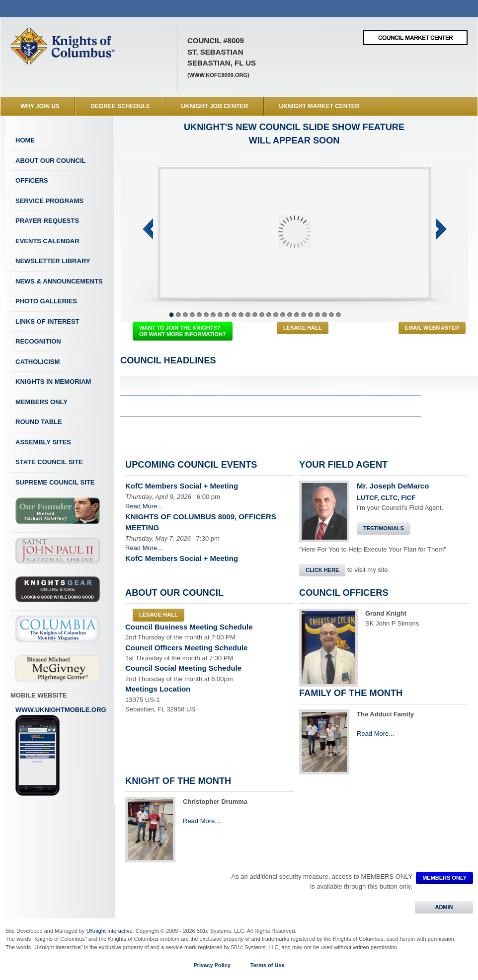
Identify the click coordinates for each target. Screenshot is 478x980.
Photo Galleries (46, 301)
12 (248, 315)
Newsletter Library (53, 261)
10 (234, 315)
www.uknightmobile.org (61, 751)
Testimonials (384, 528)
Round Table (39, 422)
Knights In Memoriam (53, 382)
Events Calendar (47, 241)
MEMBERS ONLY (444, 878)
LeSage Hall (303, 328)
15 (269, 315)
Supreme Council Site (55, 482)
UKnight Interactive (110, 931)
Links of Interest (47, 321)
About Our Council (51, 161)
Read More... (144, 506)
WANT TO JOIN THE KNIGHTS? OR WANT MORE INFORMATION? (183, 331)
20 (304, 315)
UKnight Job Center (214, 106)
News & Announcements (59, 281)
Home (25, 140)
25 (338, 315)
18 (290, 315)
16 (276, 315)
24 (331, 315)
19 (297, 315)
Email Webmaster (432, 328)
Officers (32, 180)
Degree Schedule (120, 106)
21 (311, 315)
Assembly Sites (43, 442)
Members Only (41, 402)
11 (241, 315)
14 (262, 315)
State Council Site (49, 462)
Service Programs (49, 201)
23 (324, 315)
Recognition (38, 341)
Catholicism (38, 362)
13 (255, 315)
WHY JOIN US (40, 106)
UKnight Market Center (319, 106)
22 (318, 315)
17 (283, 315)
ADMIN (444, 907)
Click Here (322, 570)
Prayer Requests (47, 221)
